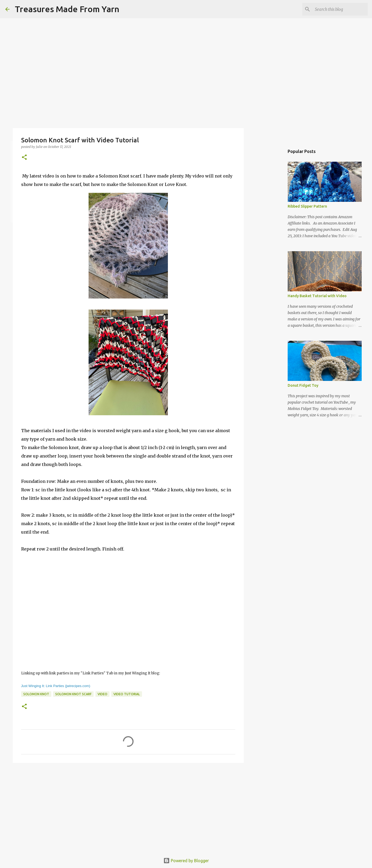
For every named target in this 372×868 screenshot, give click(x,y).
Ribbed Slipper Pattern (307, 206)
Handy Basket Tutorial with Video (317, 296)
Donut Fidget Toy (303, 385)
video (102, 694)
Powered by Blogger (186, 861)
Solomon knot (36, 694)
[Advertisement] (128, 808)
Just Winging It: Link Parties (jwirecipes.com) (56, 686)
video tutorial (127, 694)
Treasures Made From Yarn (67, 9)
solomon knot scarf (73, 694)
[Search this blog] (340, 9)
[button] (24, 158)
